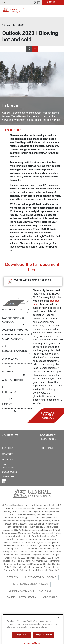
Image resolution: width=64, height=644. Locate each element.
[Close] (58, 631)
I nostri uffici (8, 460)
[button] (35, 3)
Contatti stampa (9, 472)
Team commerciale (8, 466)
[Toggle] (60, 10)
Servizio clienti (9, 477)
